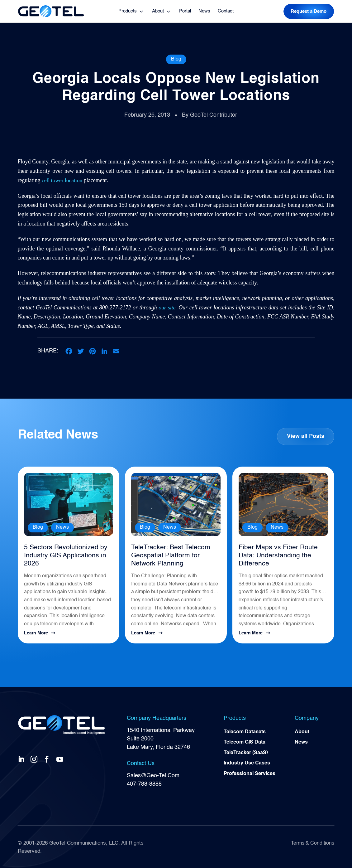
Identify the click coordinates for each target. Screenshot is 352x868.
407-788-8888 (144, 783)
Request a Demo (309, 11)
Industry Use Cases (247, 763)
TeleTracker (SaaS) (246, 752)
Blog (176, 59)
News (204, 11)
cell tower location (63, 180)
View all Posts (305, 436)
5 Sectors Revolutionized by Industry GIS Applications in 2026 (62, 555)
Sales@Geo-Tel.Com (153, 774)
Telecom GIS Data (245, 742)
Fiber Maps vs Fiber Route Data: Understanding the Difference (275, 555)
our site (167, 308)
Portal (185, 11)
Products (128, 11)
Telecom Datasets (245, 731)
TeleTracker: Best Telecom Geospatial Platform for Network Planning (176, 555)
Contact (226, 11)
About (158, 11)
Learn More (36, 632)
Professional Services (250, 773)
